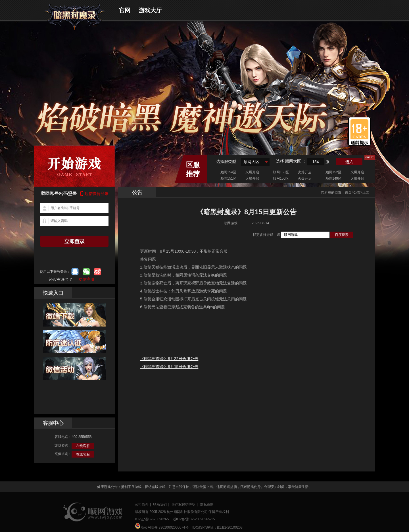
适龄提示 (359, 131)
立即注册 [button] (86, 279)
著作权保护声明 (183, 504)
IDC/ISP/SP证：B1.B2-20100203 (217, 527)
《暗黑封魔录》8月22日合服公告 (169, 359)
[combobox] (255, 162)
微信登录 (86, 272)
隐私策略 (207, 504)
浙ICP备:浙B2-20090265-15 (194, 519)
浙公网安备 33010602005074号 (162, 526)
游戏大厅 (150, 10)
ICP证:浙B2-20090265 (152, 519)
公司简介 (142, 504)
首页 (348, 192)
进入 (349, 162)
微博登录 (97, 272)
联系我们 (160, 504)
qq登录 (75, 272)
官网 (125, 10)
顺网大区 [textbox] (251, 162)
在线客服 (83, 446)
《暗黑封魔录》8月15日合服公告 (169, 367)
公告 (357, 192)
